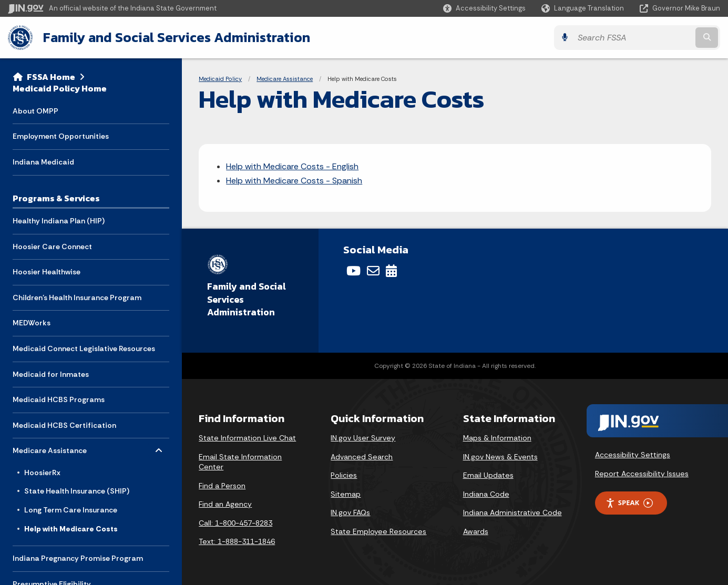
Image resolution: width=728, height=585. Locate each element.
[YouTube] (353, 271)
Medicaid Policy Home (60, 88)
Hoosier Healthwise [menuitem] (47, 272)
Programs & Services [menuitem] (56, 198)
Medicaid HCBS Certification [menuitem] (64, 425)
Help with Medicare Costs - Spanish (294, 181)
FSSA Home (51, 77)
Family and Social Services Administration (177, 37)
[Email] (373, 271)
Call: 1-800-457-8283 (235, 523)
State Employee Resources (378, 531)
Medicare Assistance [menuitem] (50, 448)
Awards (476, 531)
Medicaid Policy (220, 79)
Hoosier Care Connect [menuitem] (52, 247)
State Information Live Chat (247, 438)
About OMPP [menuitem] (35, 111)
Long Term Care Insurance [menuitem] (71, 510)
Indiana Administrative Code (512, 512)
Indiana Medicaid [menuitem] (43, 162)
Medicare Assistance (285, 79)
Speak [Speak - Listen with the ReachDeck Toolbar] (629, 503)
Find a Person (222, 486)
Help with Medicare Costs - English (292, 166)
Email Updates (488, 475)
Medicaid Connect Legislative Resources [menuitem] (84, 348)
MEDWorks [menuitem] (32, 323)
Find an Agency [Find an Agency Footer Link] (225, 504)
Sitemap (346, 494)
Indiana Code (486, 494)
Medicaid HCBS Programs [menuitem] (59, 399)
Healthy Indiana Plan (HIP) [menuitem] (59, 221)
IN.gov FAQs (350, 512)
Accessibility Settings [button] (633, 455)
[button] (484, 8)
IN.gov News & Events (500, 457)
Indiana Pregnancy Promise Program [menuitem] (78, 558)
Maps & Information (497, 438)
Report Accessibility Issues (642, 474)
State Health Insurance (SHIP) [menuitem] (77, 491)
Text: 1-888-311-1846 (237, 541)
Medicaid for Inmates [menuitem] (51, 374)
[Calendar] (391, 271)
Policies (344, 475)
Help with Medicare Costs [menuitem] (71, 529)
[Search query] (633, 38)
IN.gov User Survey (363, 438)
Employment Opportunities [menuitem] (61, 136)
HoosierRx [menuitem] (42, 473)
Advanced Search (362, 457)
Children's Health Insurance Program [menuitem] (77, 297)
